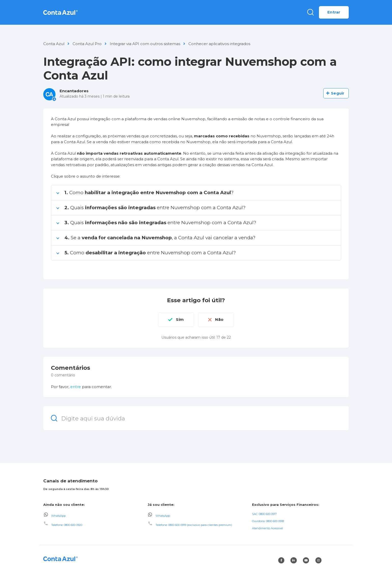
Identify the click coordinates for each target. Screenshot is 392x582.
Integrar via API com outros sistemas (145, 44)
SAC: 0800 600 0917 (264, 514)
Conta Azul (54, 44)
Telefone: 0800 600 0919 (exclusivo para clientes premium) (194, 525)
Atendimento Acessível (268, 528)
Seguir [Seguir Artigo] (338, 93)
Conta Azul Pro (87, 44)
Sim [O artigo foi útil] (180, 319)
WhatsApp (58, 516)
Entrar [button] (334, 12)
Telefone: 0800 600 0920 (67, 525)
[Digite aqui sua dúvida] (196, 418)
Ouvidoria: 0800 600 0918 (268, 521)
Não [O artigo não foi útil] (220, 319)
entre (76, 386)
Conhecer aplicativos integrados (219, 44)
